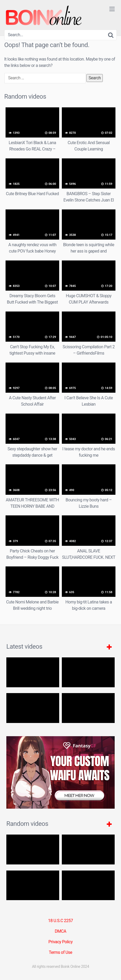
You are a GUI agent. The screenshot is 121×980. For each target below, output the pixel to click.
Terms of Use (61, 952)
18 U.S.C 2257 (60, 921)
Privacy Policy (60, 942)
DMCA (60, 931)
